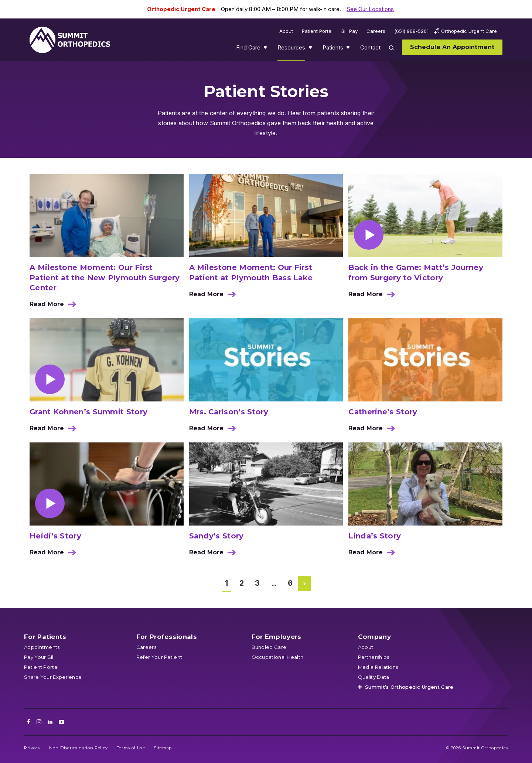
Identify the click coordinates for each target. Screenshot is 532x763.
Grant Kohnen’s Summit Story (88, 412)
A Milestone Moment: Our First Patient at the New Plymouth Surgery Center (105, 278)
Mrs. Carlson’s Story (229, 412)
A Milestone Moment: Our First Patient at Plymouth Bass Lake (251, 273)
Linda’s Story (375, 536)
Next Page (305, 584)
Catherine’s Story (383, 412)
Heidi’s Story (55, 536)
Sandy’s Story (216, 536)
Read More (55, 307)
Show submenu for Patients (349, 49)
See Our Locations (370, 9)
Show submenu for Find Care (266, 49)
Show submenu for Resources (311, 49)
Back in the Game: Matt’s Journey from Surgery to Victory (416, 273)
